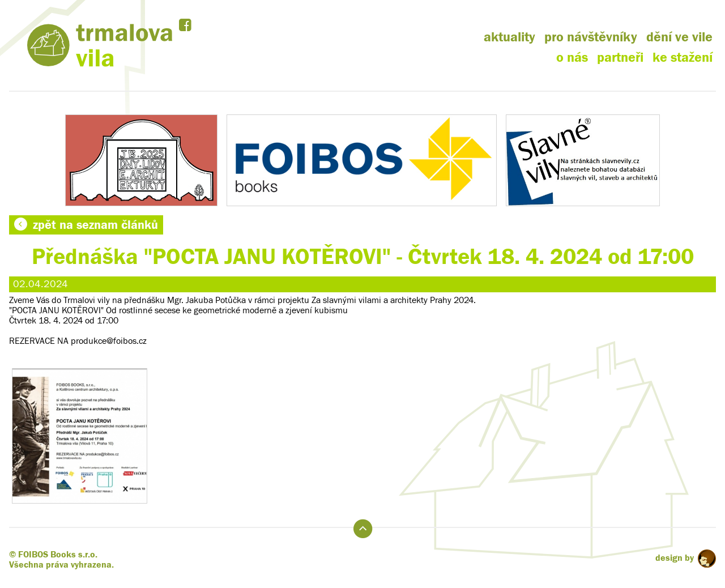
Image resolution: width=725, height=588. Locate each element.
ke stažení (683, 57)
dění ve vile (679, 37)
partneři (620, 57)
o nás (572, 57)
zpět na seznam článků (86, 225)
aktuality (509, 37)
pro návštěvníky (591, 37)
